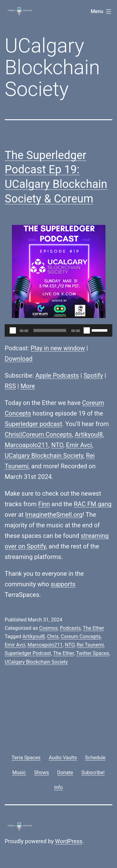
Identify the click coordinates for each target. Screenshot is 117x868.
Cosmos (48, 628)
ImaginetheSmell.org (54, 515)
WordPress (69, 841)
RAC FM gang (93, 504)
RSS (10, 386)
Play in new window (58, 348)
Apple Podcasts (57, 375)
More (28, 386)
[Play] (13, 330)
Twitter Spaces (93, 653)
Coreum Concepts (81, 636)
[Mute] (87, 330)
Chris (53, 636)
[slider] (50, 330)
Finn (44, 504)
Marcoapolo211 (27, 445)
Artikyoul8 (89, 434)
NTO (57, 445)
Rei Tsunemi (90, 645)
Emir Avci (79, 445)
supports (63, 584)
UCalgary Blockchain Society (44, 456)
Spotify (93, 375)
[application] (58, 330)
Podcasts (70, 628)
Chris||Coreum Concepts (38, 434)
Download (19, 359)
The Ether (94, 628)
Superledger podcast (33, 424)
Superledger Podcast (28, 653)
